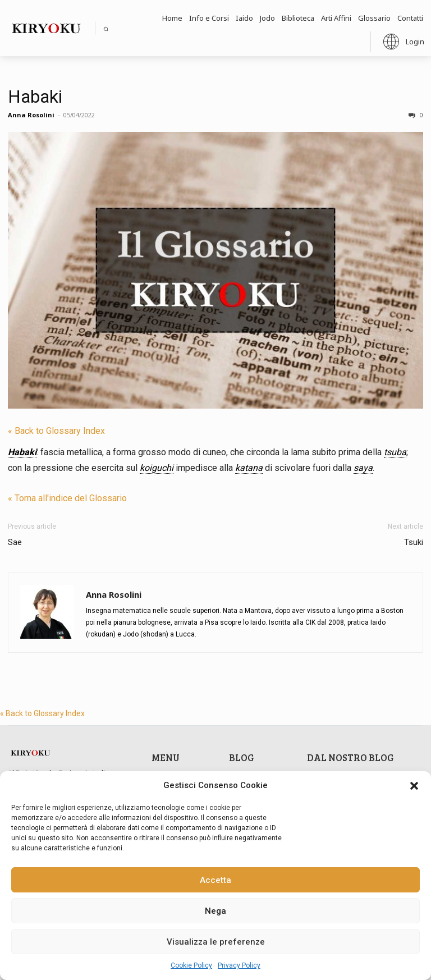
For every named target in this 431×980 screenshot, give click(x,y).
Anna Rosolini (31, 115)
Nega (215, 911)
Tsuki (414, 542)
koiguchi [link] (157, 468)
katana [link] (249, 468)
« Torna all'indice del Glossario (67, 498)
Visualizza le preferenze (216, 942)
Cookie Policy (191, 965)
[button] (414, 786)
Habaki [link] (22, 452)
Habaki (35, 97)
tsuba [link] (395, 452)
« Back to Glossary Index (56, 431)
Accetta (215, 880)
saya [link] (363, 468)
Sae (15, 542)
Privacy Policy (239, 965)
